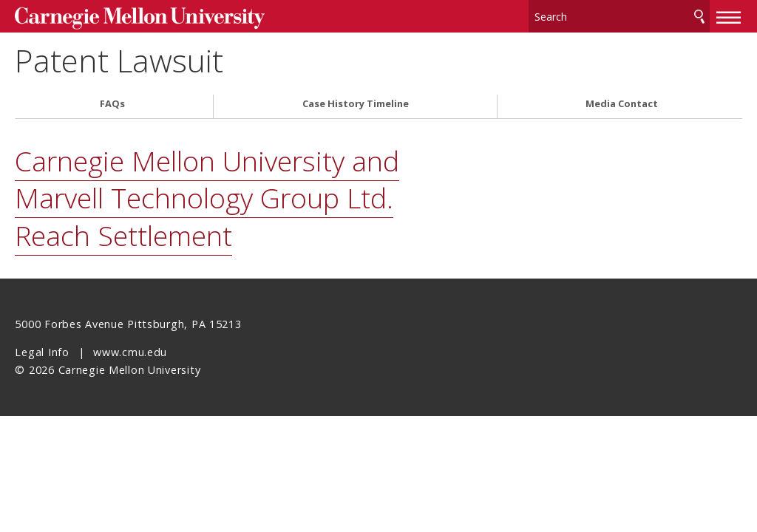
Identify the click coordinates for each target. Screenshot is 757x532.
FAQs (112, 102)
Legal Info (42, 351)
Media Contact (622, 102)
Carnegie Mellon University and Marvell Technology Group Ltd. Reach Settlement (207, 197)
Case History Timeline (356, 102)
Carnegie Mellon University (126, 16)
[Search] (619, 14)
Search (699, 14)
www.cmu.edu (130, 351)
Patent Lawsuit (131, 59)
